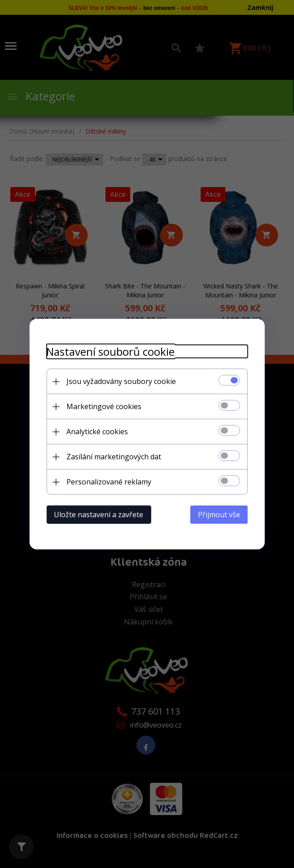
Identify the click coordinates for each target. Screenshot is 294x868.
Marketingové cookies (102, 406)
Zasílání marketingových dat (112, 456)
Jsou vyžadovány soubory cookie (119, 381)
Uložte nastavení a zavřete (96, 514)
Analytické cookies (95, 431)
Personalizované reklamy (107, 481)
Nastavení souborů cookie (108, 351)
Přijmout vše (222, 514)
